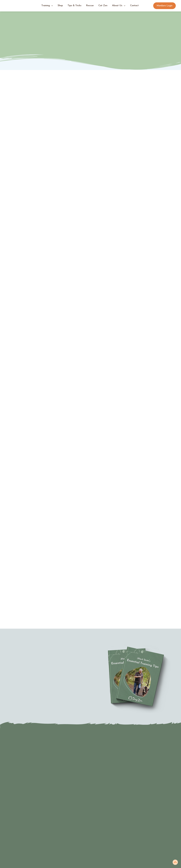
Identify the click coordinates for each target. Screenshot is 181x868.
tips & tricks (75, 6)
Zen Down (56, 473)
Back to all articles (157, 555)
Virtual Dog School (21, 857)
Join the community (21, 862)
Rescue (90, 6)
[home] (18, 6)
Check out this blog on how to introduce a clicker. (105, 408)
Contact (57, 857)
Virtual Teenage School (23, 852)
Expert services (19, 867)
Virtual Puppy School (22, 846)
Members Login (164, 6)
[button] (47, 6)
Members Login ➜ (62, 862)
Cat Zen (103, 6)
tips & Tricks (59, 846)
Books (96, 846)
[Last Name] (114, 772)
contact (134, 6)
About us (58, 852)
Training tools (101, 852)
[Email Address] (114, 781)
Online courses (101, 857)
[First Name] (114, 763)
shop (60, 6)
